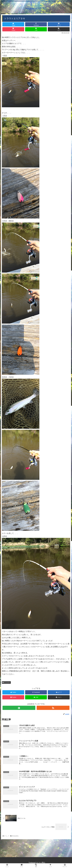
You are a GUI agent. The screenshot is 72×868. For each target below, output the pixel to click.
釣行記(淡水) (6, 682)
